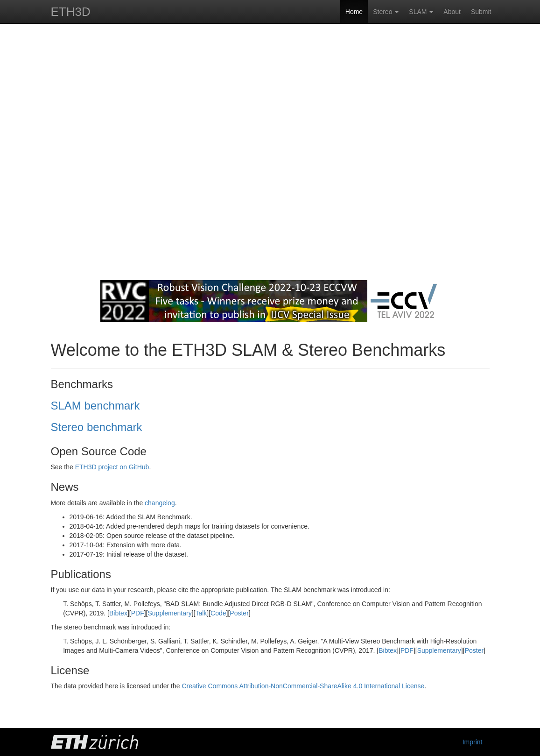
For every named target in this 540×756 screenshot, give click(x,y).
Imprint (473, 742)
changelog (160, 503)
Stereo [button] (386, 12)
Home (354, 12)
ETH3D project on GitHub (112, 467)
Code (218, 613)
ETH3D (71, 12)
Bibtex (118, 613)
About (452, 12)
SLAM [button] (421, 12)
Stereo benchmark (97, 427)
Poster (239, 613)
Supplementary (169, 613)
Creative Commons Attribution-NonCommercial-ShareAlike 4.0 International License (303, 686)
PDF (138, 613)
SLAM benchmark (95, 406)
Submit (481, 12)
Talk (201, 613)
